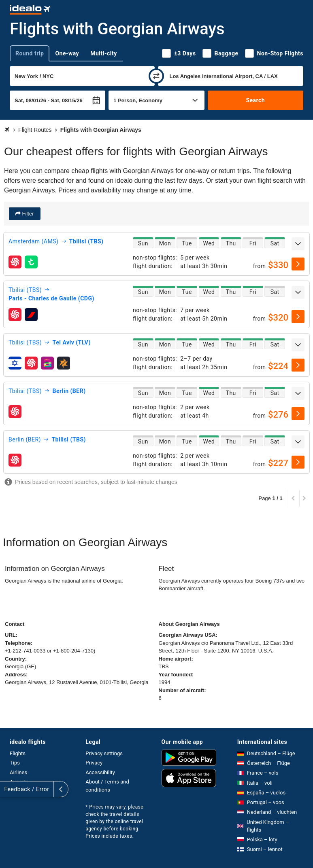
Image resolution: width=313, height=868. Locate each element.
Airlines (18, 772)
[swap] (156, 76)
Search (255, 100)
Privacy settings (104, 753)
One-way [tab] (67, 53)
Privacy (94, 763)
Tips (15, 763)
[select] (298, 264)
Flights (18, 753)
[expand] (298, 244)
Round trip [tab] (30, 53)
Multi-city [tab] (104, 53)
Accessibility (100, 772)
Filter (27, 214)
